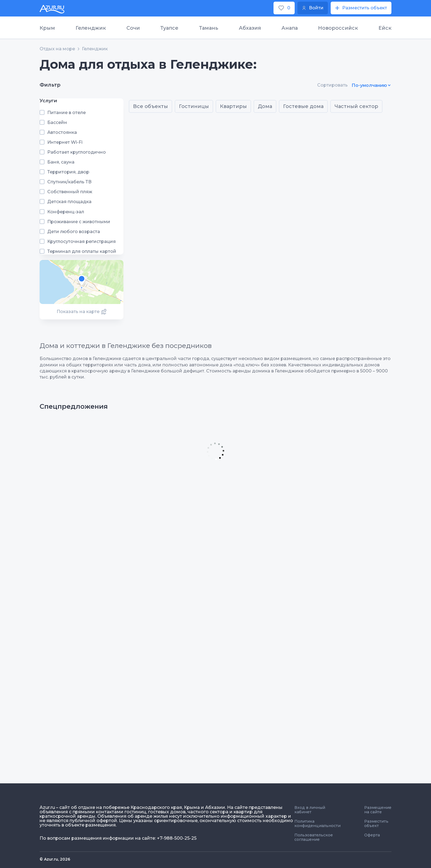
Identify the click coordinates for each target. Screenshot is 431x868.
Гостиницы (194, 106)
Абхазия (250, 28)
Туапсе (169, 28)
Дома (265, 106)
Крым (47, 28)
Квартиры (233, 106)
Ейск (385, 28)
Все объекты (150, 106)
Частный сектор (356, 106)
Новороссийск (338, 28)
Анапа (290, 28)
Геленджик (91, 28)
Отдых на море (57, 49)
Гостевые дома (303, 106)
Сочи (133, 28)
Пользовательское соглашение (314, 837)
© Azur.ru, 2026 (55, 859)
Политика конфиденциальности (317, 823)
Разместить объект (376, 823)
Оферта (372, 835)
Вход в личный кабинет (310, 810)
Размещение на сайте (378, 810)
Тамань (209, 28)
